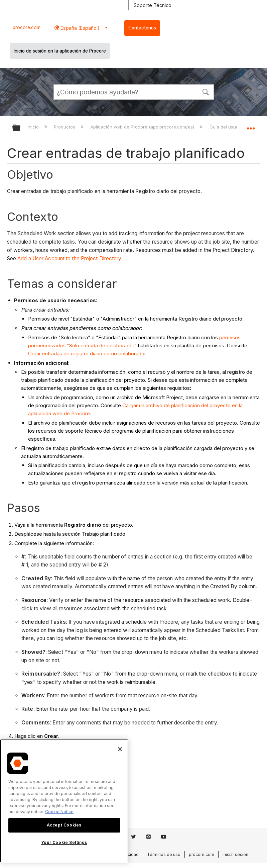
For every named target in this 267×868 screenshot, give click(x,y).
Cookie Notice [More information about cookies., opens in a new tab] (59, 812)
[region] (64, 801)
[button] (206, 91)
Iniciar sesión (235, 854)
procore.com (27, 27)
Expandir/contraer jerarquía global (21, 128)
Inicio (34, 127)
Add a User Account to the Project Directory (69, 258)
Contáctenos (142, 28)
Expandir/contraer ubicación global (251, 126)
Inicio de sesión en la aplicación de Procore (60, 51)
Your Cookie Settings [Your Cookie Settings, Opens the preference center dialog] (64, 842)
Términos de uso (164, 854)
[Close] (120, 749)
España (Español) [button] (79, 28)
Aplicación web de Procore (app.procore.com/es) (143, 127)
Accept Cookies (64, 825)
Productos (65, 127)
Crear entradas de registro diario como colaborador (87, 354)
